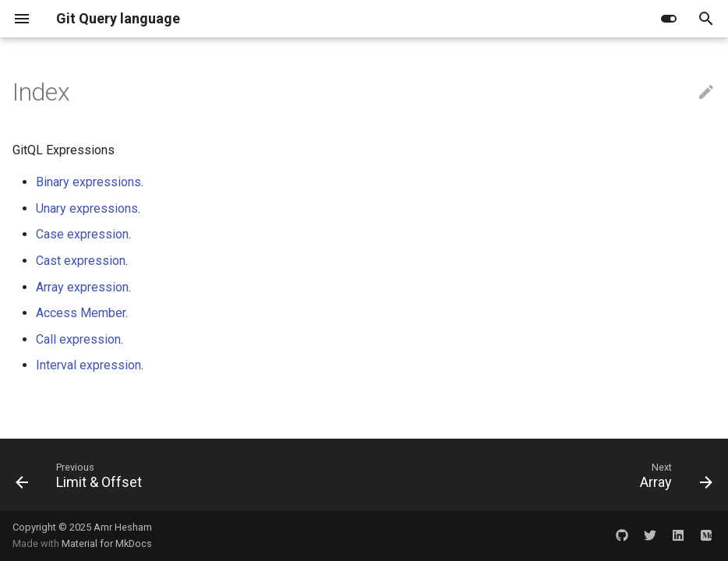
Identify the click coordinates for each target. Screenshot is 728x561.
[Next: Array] (672, 479)
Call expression (78, 339)
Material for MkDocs (107, 543)
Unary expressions (87, 208)
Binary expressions (88, 182)
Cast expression (81, 261)
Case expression (82, 234)
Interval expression (88, 365)
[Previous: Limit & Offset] (83, 479)
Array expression (82, 287)
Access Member (81, 313)
